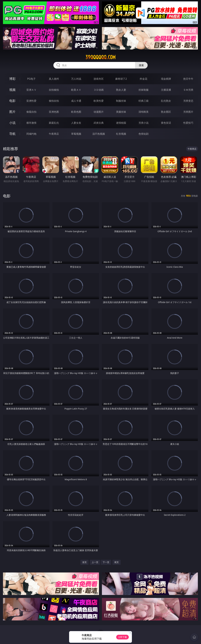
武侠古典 (99, 123)
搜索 (141, 65)
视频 (12, 90)
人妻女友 (76, 123)
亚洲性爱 (31, 101)
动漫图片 (99, 112)
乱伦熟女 (166, 101)
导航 (12, 134)
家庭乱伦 (54, 123)
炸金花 (144, 79)
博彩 (12, 79)
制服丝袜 (121, 101)
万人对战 (76, 79)
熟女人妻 (121, 90)
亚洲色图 (54, 112)
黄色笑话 (166, 123)
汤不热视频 (99, 134)
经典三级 (144, 101)
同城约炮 (31, 134)
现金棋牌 (166, 79)
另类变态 (188, 101)
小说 (12, 123)
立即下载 (122, 637)
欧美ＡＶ (76, 90)
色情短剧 (144, 134)
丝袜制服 (144, 90)
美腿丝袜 (121, 112)
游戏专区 (99, 79)
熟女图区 (166, 112)
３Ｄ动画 (99, 90)
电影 (12, 101)
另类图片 (188, 112)
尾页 (117, 562)
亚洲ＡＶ (31, 90)
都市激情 (31, 123)
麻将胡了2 (121, 79)
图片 (12, 112)
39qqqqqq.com (100, 57)
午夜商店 (54, 134)
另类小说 (144, 123)
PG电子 (31, 79)
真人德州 (54, 79)
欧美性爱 (99, 101)
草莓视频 (76, 134)
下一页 (106, 562)
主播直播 (166, 90)
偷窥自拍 (31, 112)
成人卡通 (76, 101)
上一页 (95, 562)
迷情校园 (121, 123)
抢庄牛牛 (188, 79)
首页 (84, 562)
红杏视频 (121, 134)
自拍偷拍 (54, 90)
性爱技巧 (188, 123)
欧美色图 (76, 112)
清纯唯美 (144, 112)
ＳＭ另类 (188, 90)
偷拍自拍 (54, 101)
